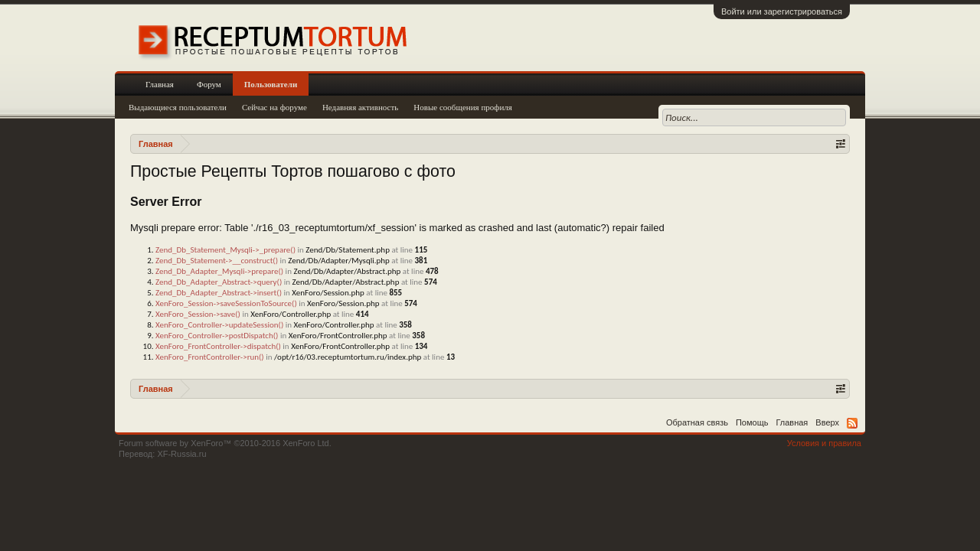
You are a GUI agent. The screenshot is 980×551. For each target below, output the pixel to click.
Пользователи (271, 84)
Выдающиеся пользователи (178, 107)
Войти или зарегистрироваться (782, 11)
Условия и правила (824, 443)
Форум (209, 84)
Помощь (752, 422)
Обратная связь (697, 422)
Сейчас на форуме (274, 107)
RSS (852, 423)
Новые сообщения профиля (463, 107)
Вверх (827, 422)
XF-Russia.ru (181, 454)
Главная (160, 84)
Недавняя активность (360, 107)
